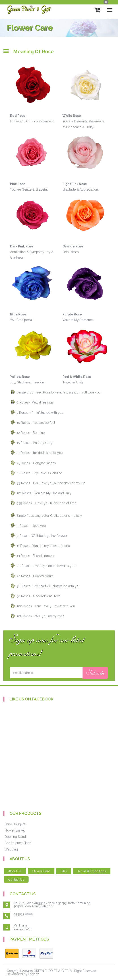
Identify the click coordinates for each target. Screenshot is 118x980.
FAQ (64, 871)
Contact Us (16, 879)
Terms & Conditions (92, 871)
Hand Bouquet (15, 824)
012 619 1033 (23, 929)
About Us (15, 871)
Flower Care (41, 871)
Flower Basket (15, 830)
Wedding (11, 849)
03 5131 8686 (23, 914)
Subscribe (95, 673)
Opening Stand (15, 837)
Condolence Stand (18, 843)
